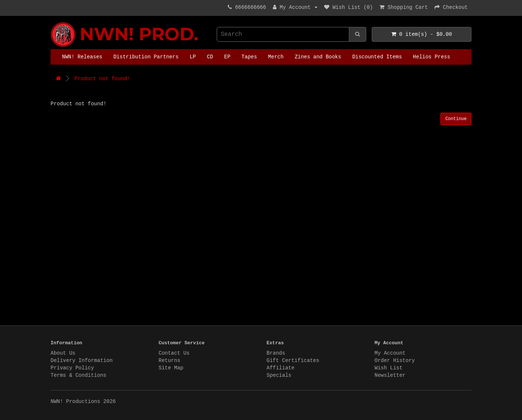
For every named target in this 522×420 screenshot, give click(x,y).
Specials (279, 375)
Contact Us (174, 353)
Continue (456, 119)
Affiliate (281, 368)
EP (227, 57)
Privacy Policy (72, 368)
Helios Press (432, 57)
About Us (63, 353)
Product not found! (102, 79)
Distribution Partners (146, 57)
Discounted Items (377, 57)
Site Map (171, 368)
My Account (390, 353)
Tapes (249, 57)
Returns (170, 361)
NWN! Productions (52, 22)
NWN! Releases (82, 57)
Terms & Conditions (78, 375)
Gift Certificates (293, 361)
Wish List (389, 368)
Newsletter (390, 375)
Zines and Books (318, 57)
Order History (395, 361)
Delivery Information (82, 361)
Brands (276, 353)
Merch (276, 57)
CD (210, 57)
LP (193, 57)
